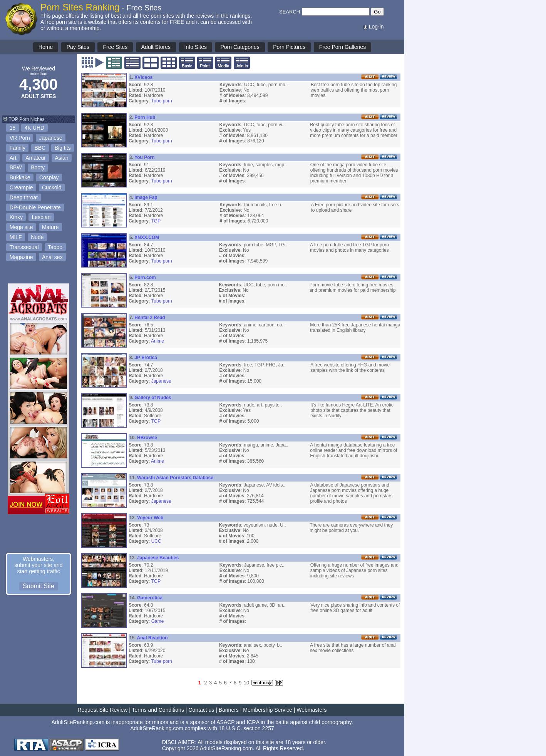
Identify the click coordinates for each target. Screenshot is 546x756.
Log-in (373, 27)
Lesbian (41, 217)
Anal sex (52, 257)
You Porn (144, 157)
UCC (156, 541)
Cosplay (49, 177)
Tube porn (161, 101)
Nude (37, 237)
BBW (16, 167)
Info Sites (196, 47)
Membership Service (268, 710)
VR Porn (20, 138)
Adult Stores (156, 47)
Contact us (201, 710)
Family (18, 148)
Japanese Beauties (158, 558)
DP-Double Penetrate (35, 207)
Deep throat (24, 197)
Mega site (21, 227)
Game (158, 621)
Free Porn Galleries (343, 47)
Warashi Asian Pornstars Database (175, 478)
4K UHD (34, 128)
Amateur (36, 158)
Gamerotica (150, 598)
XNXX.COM (147, 238)
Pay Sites (78, 47)
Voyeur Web (150, 518)
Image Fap (146, 197)
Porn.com (145, 278)
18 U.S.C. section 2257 (246, 728)
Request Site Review (102, 710)
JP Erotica (146, 358)
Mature (50, 227)
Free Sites (115, 47)
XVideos (143, 77)
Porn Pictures (289, 47)
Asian (62, 158)
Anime (157, 341)
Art (13, 158)
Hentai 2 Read (150, 318)
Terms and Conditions (158, 710)
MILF (16, 237)
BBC (40, 148)
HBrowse (147, 438)
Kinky (16, 217)
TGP (156, 221)
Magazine (21, 257)
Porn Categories (240, 47)
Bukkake (20, 177)
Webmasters (312, 710)
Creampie (21, 187)
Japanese (51, 138)
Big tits (63, 148)
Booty (38, 167)
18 (13, 128)
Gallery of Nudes (153, 398)
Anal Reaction (152, 638)
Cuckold (52, 187)
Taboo (55, 247)
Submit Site (39, 586)
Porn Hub (145, 117)
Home (46, 47)
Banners (229, 710)
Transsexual (24, 247)
